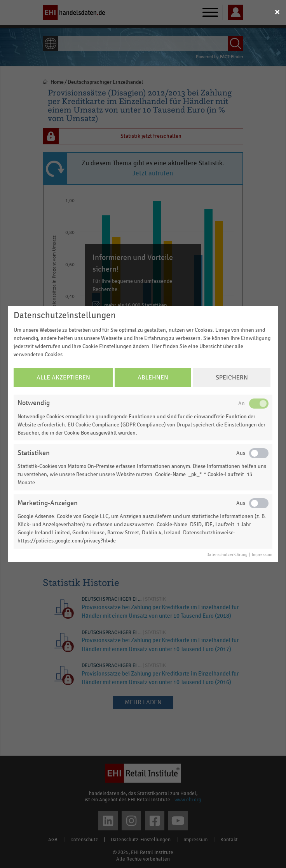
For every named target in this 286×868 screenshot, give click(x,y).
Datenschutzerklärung (227, 555)
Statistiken (34, 453)
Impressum (262, 555)
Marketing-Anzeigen (48, 503)
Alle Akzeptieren (63, 378)
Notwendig (34, 403)
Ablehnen (153, 378)
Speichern (232, 378)
